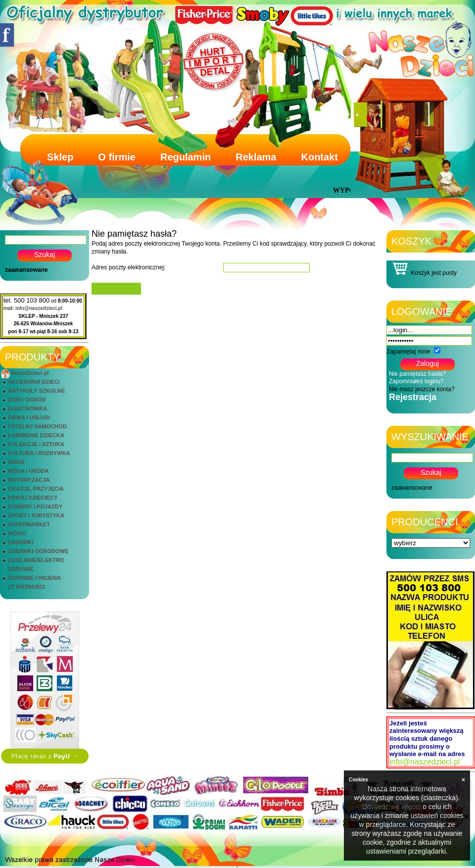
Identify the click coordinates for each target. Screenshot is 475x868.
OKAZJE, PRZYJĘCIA (36, 489)
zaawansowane (26, 270)
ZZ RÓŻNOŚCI (26, 587)
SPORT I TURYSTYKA (36, 515)
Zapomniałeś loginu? (416, 381)
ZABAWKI (21, 542)
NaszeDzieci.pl (30, 373)
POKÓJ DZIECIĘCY (33, 498)
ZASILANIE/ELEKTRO (36, 560)
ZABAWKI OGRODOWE (38, 551)
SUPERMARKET (29, 524)
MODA (16, 462)
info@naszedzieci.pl (39, 308)
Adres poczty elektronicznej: (128, 267)
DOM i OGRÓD (27, 400)
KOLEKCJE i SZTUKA (36, 444)
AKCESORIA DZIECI (34, 382)
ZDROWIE (21, 569)
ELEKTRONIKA (27, 408)
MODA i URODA (28, 471)
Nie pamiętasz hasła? (417, 374)
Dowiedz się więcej (391, 807)
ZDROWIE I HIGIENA (34, 578)
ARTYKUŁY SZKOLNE (36, 391)
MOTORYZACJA (29, 480)
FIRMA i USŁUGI (29, 417)
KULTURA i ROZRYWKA (39, 453)
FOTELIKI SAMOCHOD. (38, 426)
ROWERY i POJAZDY (35, 507)
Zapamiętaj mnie (408, 352)
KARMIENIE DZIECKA (36, 435)
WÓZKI (17, 533)
